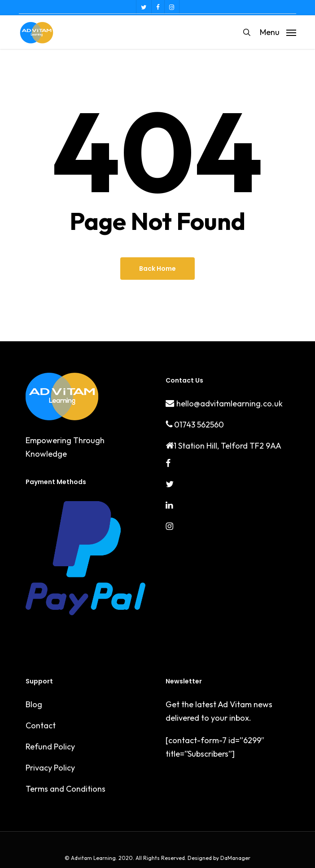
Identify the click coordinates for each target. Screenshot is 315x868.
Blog (34, 704)
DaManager (235, 858)
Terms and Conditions (66, 789)
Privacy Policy (50, 768)
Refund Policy (50, 747)
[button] (278, 31)
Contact (41, 725)
